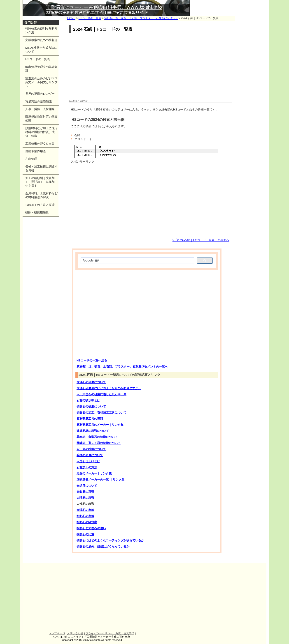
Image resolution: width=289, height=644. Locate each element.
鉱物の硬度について (90, 455)
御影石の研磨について (91, 406)
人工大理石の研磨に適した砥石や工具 (101, 394)
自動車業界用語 (36, 151)
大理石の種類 (85, 498)
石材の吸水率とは (88, 400)
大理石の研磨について (91, 382)
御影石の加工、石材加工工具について (101, 413)
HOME (71, 18)
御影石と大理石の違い (91, 528)
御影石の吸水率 (87, 522)
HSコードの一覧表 (90, 18)
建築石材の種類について (93, 431)
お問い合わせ (75, 633)
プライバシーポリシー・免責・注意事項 (110, 633)
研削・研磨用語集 (37, 213)
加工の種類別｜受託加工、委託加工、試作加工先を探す (41, 182)
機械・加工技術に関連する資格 (41, 168)
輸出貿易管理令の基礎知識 (41, 69)
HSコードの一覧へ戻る (92, 360)
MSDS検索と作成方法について (41, 50)
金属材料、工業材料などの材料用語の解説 (41, 195)
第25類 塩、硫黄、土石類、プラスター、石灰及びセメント (141, 18)
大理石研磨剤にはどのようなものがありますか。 (109, 388)
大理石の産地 (85, 510)
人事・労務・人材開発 (40, 109)
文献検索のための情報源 (41, 40)
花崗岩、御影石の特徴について (97, 437)
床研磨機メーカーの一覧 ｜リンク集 (100, 480)
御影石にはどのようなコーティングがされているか (110, 540)
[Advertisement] (150, 67)
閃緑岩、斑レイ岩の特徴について (99, 443)
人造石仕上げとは (88, 461)
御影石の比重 (85, 534)
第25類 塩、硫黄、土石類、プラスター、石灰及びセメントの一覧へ (122, 367)
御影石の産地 (85, 516)
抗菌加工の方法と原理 (40, 205)
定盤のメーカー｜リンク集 (94, 473)
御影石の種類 (85, 492)
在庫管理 (31, 159)
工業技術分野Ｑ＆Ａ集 (40, 144)
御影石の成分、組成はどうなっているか (103, 546)
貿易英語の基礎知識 (38, 101)
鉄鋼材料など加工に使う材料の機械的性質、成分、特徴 (41, 132)
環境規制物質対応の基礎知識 (41, 119)
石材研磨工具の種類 (90, 419)
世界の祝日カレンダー (40, 94)
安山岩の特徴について (91, 449)
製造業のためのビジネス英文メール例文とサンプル (41, 82)
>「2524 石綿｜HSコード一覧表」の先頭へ (201, 240)
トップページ (57, 633)
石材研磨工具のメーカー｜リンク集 (100, 425)
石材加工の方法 (87, 467)
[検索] (137, 261)
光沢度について (87, 486)
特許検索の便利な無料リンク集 (41, 30)
